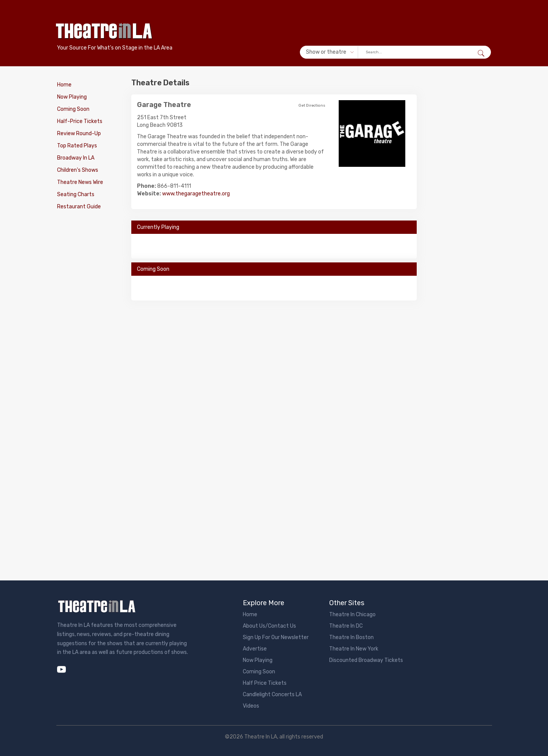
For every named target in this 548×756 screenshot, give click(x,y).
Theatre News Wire (80, 182)
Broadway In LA (76, 158)
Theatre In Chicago (352, 615)
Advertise (255, 649)
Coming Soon (73, 109)
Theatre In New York (354, 649)
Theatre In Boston (351, 637)
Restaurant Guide (79, 207)
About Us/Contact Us (269, 626)
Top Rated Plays (77, 146)
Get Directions (312, 105)
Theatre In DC (346, 626)
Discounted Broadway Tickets (366, 660)
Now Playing (72, 97)
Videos (251, 706)
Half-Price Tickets (80, 121)
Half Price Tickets (265, 683)
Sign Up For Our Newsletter (276, 637)
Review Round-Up (79, 133)
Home (64, 85)
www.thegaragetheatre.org (196, 194)
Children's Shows (78, 170)
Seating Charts (76, 194)
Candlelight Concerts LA (272, 694)
